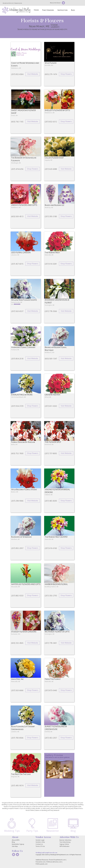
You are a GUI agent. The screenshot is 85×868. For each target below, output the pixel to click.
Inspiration (62, 10)
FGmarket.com (40, 862)
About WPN (16, 840)
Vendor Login (18, 3)
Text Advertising (65, 842)
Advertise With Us (8, 3)
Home (36, 10)
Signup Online (64, 844)
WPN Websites (64, 846)
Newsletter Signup (55, 3)
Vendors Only (40, 842)
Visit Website (33, 74)
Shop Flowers (66, 74)
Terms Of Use (40, 846)
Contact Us (39, 844)
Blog (73, 10)
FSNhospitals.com (42, 864)
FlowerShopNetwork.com (57, 860)
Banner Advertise (65, 840)
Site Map (15, 846)
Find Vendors (48, 10)
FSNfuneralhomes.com (54, 862)
